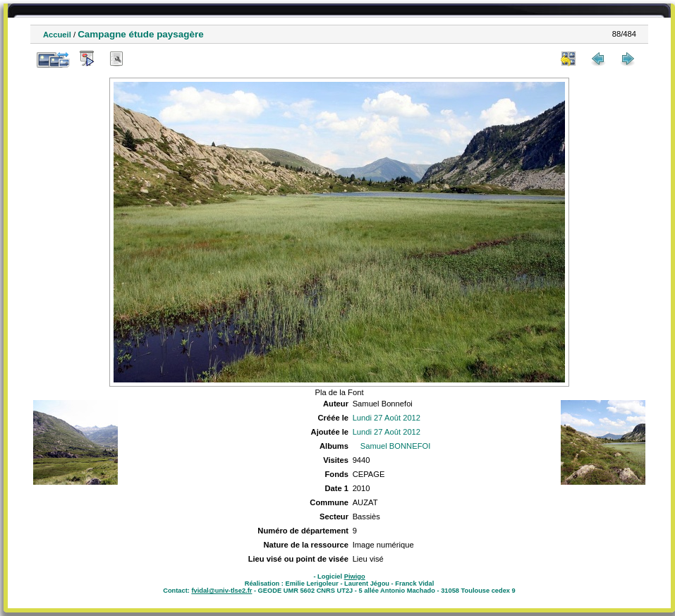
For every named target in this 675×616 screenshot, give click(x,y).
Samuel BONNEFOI (395, 446)
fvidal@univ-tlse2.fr (221, 591)
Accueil (57, 35)
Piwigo (355, 576)
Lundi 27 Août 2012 (387, 418)
